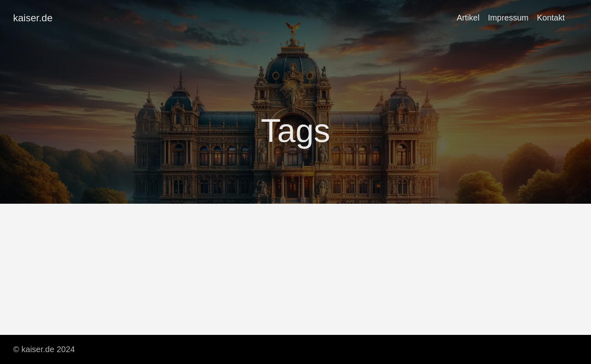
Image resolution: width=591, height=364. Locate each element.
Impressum (508, 18)
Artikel (468, 18)
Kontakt (551, 18)
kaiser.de (33, 18)
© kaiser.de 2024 (44, 349)
